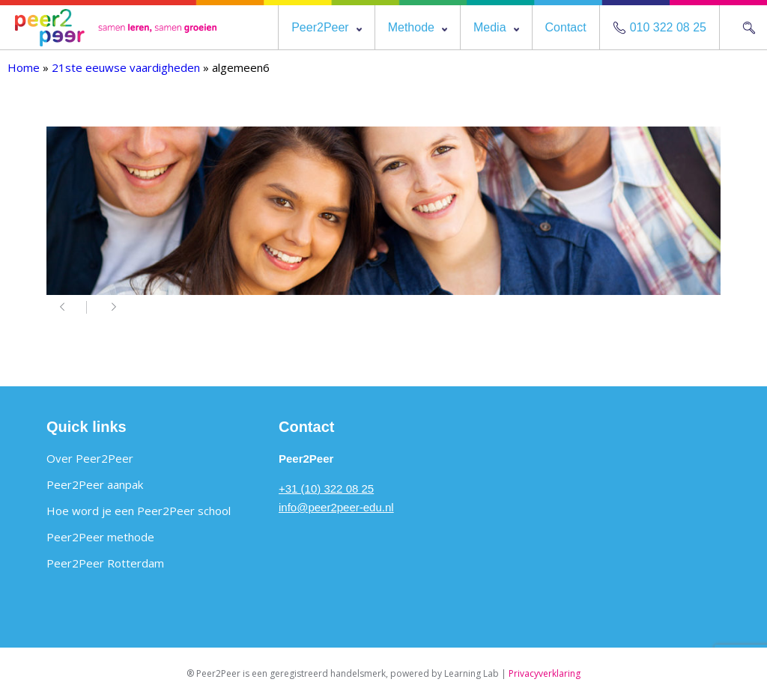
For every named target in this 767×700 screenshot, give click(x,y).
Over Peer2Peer (90, 458)
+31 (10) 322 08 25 (326, 489)
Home (24, 67)
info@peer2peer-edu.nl (336, 507)
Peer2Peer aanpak (95, 484)
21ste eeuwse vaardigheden (126, 67)
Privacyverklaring (545, 673)
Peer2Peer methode (100, 537)
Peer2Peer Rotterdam (105, 563)
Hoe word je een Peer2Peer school (139, 511)
